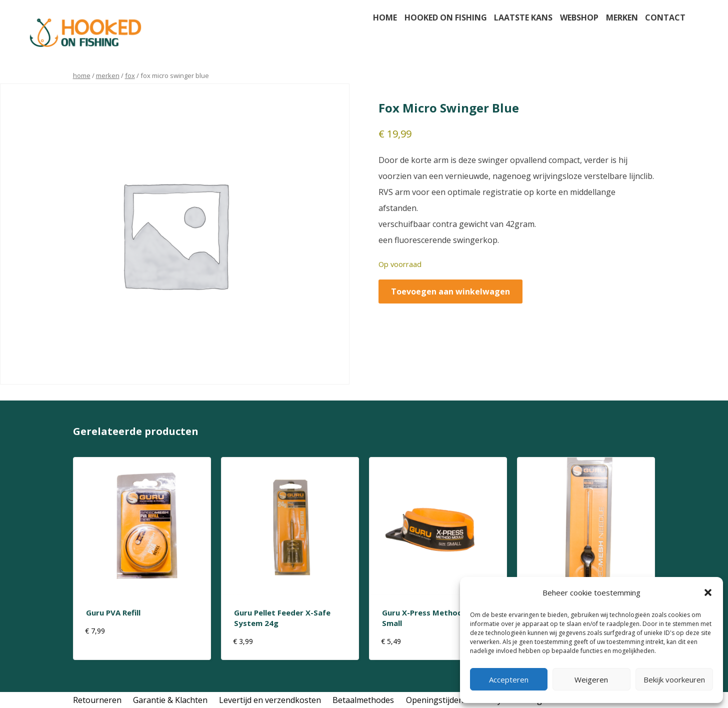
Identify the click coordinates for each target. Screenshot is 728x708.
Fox (130, 75)
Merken (622, 17)
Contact (665, 17)
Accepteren (509, 679)
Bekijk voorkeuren (674, 679)
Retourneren (97, 700)
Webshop (579, 17)
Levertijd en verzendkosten (270, 700)
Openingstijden (435, 700)
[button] (708, 592)
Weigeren (591, 679)
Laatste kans (523, 17)
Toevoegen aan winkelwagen (450, 291)
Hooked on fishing (446, 17)
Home (385, 17)
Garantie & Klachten (170, 700)
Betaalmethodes (363, 700)
